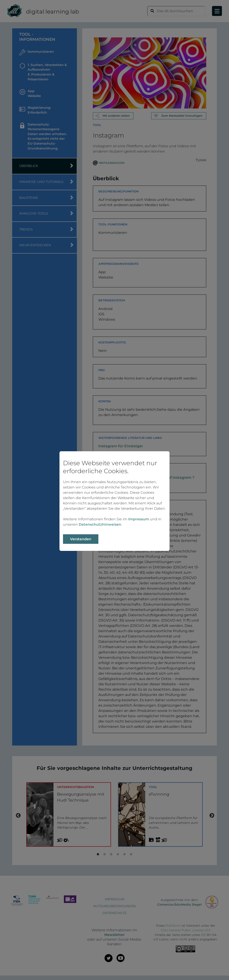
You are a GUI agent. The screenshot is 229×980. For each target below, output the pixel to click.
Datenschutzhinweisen (100, 524)
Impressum (139, 519)
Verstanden (81, 539)
